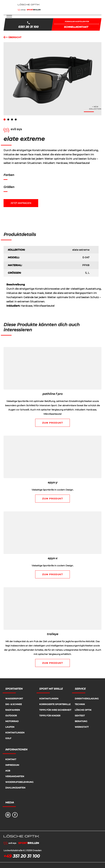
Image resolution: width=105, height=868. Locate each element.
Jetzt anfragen (21, 203)
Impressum (12, 765)
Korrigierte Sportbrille (55, 704)
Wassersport (14, 699)
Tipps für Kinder (50, 716)
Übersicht (12, 37)
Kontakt (11, 759)
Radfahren (13, 710)
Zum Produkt (53, 423)
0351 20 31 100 (28, 27)
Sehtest (80, 716)
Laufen (10, 727)
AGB (8, 771)
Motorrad (12, 721)
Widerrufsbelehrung (19, 782)
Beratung (81, 721)
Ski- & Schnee (14, 704)
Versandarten (15, 776)
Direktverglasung (87, 699)
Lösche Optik (83, 710)
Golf (8, 738)
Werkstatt (82, 727)
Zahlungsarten (15, 788)
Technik (80, 704)
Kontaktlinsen (15, 733)
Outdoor (11, 716)
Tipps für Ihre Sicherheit (55, 710)
